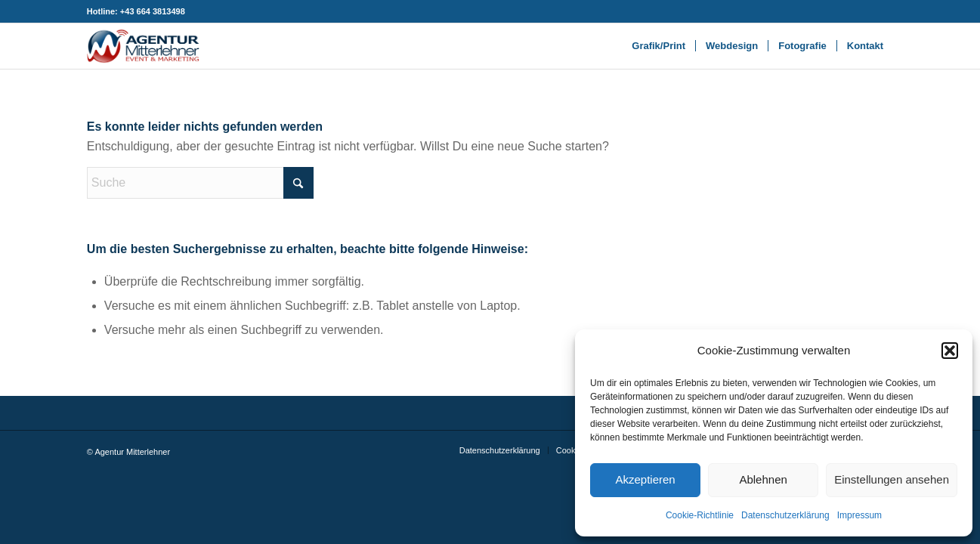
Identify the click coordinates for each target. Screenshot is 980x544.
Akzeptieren (645, 479)
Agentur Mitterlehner (132, 452)
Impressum (859, 515)
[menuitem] (658, 46)
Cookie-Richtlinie (700, 515)
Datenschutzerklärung (785, 515)
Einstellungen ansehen (892, 479)
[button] (950, 351)
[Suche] (200, 183)
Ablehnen (763, 479)
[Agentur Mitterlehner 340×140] (143, 46)
